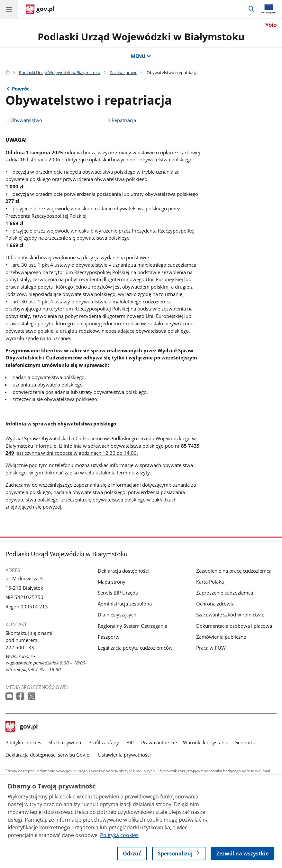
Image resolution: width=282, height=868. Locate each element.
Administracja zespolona (125, 604)
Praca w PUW (211, 648)
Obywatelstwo (26, 120)
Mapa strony (112, 582)
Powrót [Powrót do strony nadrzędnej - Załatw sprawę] (21, 89)
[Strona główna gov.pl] (40, 10)
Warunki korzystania (206, 742)
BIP (130, 742)
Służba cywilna (65, 742)
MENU (141, 56)
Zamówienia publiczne (221, 637)
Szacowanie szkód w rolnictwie (230, 615)
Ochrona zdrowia (215, 604)
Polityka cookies (23, 742)
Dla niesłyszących (117, 615)
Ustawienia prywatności (124, 755)
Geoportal (246, 742)
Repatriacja (124, 120)
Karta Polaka (210, 582)
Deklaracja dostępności (123, 571)
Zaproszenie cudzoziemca (225, 593)
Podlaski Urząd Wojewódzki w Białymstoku (141, 37)
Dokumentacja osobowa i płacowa (234, 626)
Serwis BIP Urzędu (118, 593)
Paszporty (109, 637)
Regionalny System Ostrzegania (132, 626)
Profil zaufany (104, 742)
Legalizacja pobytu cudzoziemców (135, 648)
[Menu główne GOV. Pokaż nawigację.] (9, 9)
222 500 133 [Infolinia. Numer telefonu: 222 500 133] (20, 647)
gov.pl (22, 727)
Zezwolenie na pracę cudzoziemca (234, 571)
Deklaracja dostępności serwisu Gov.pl (48, 755)
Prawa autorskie (159, 742)
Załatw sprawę (124, 72)
